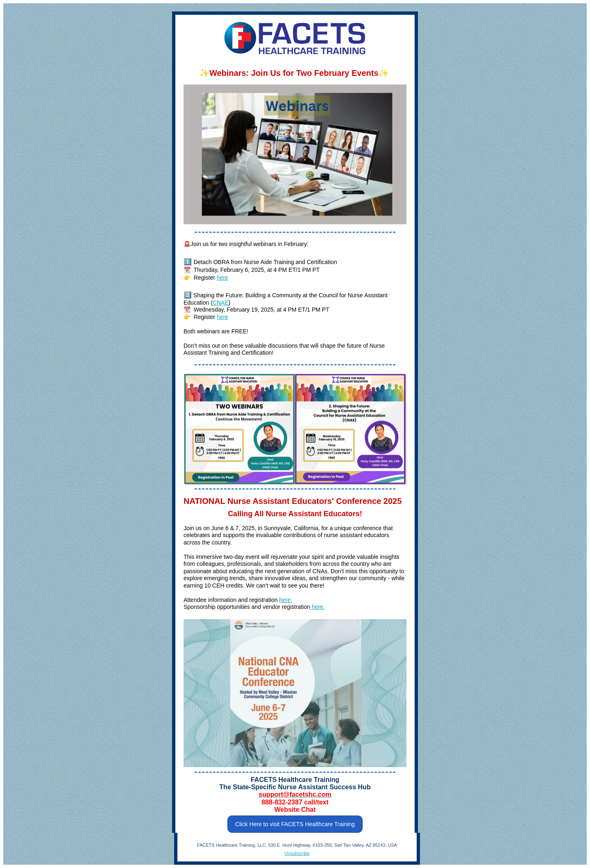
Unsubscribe (297, 853)
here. (286, 600)
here (222, 278)
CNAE (221, 303)
